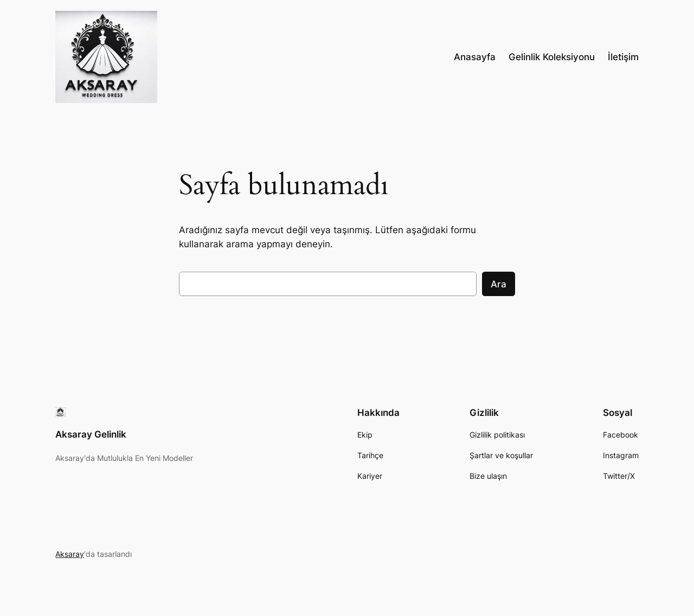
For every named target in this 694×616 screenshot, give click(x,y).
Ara (499, 284)
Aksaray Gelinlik (91, 434)
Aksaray (70, 554)
